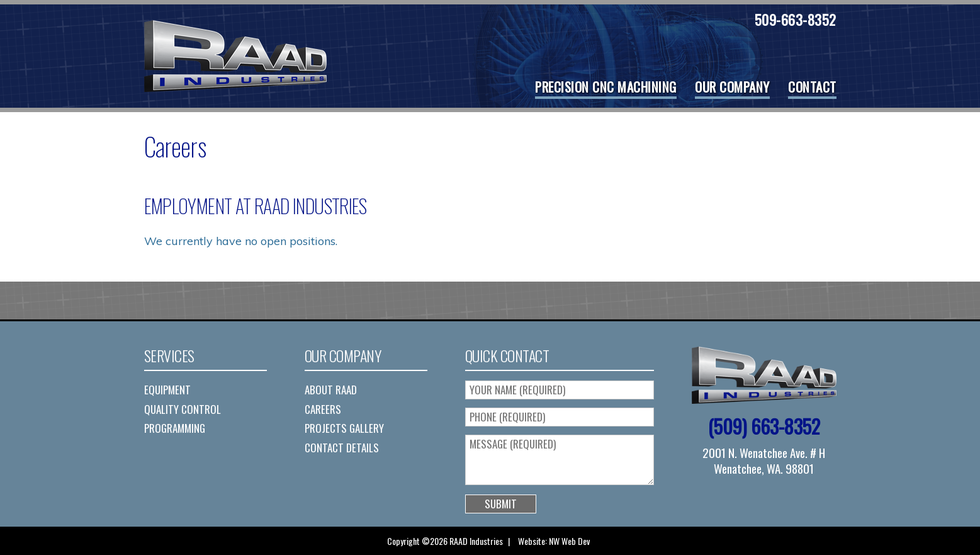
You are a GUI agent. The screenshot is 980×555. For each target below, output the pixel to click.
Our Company (732, 87)
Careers (323, 409)
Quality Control (183, 409)
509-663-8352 (796, 20)
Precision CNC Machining (606, 87)
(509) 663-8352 (764, 426)
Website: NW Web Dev (554, 541)
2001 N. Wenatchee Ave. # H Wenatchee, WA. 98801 (764, 460)
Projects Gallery (344, 428)
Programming (175, 428)
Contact (812, 87)
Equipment (167, 390)
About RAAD (331, 390)
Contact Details (342, 448)
